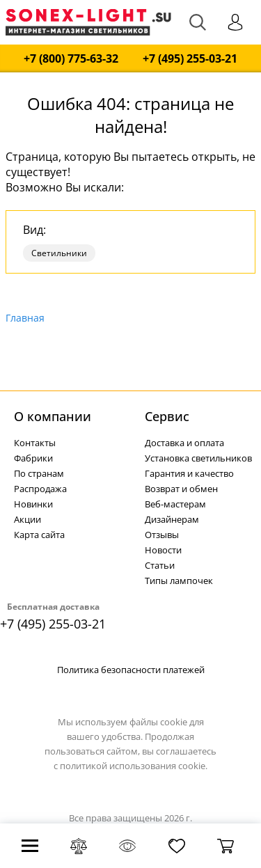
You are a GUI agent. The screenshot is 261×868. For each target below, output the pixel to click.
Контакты (35, 443)
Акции (27, 519)
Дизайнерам (172, 519)
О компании (53, 416)
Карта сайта (39, 535)
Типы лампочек (179, 581)
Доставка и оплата (184, 443)
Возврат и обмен (181, 489)
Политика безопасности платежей (131, 670)
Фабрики (33, 458)
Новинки (33, 504)
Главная (25, 318)
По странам (39, 473)
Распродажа (40, 489)
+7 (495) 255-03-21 (190, 59)
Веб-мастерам (175, 504)
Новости (163, 550)
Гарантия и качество (189, 473)
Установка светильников (198, 458)
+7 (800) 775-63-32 (71, 59)
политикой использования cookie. (134, 766)
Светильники (59, 253)
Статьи (160, 565)
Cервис (167, 416)
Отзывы (162, 535)
